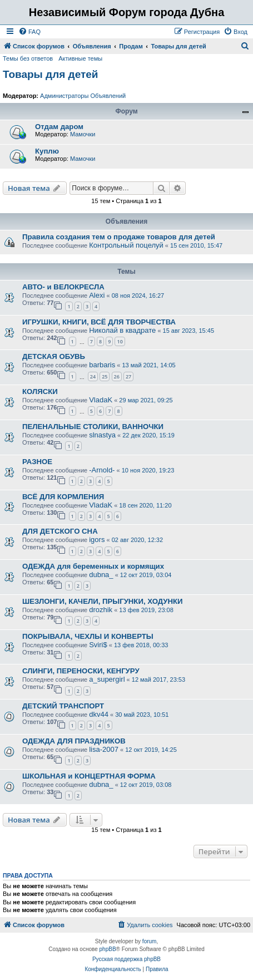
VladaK (101, 400)
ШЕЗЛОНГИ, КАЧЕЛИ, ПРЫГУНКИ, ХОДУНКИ (103, 601)
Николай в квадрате (122, 330)
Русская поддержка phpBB (126, 959)
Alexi (97, 295)
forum (150, 941)
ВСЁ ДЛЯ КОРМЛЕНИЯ (63, 497)
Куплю (47, 151)
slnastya (102, 435)
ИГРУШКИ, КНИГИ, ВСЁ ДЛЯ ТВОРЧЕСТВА (99, 322)
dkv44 (99, 714)
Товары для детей (51, 74)
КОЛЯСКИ (40, 391)
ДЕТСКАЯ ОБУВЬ (54, 356)
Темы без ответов (28, 58)
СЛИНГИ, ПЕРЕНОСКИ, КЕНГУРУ (81, 671)
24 (93, 376)
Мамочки (83, 134)
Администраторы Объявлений (83, 96)
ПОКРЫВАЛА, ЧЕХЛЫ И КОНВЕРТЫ (88, 636)
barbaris (102, 365)
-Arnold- (102, 470)
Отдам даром (59, 127)
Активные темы (80, 58)
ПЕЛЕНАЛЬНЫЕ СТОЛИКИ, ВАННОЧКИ (93, 427)
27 (128, 376)
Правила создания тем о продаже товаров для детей (119, 237)
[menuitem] (29, 32)
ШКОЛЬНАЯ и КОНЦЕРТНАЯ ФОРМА (89, 776)
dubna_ (101, 575)
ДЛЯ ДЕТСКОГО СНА (60, 531)
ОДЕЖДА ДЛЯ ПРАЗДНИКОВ (74, 741)
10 (120, 341)
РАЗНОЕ (37, 462)
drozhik (101, 610)
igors (97, 540)
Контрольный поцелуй (126, 245)
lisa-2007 (104, 749)
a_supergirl (107, 679)
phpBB (108, 949)
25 (105, 376)
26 (117, 376)
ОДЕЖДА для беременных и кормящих (93, 566)
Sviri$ (98, 645)
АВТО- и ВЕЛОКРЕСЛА (63, 287)
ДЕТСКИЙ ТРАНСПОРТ (63, 706)
